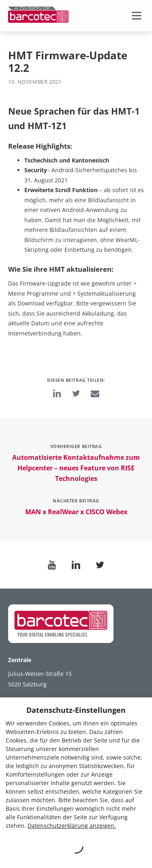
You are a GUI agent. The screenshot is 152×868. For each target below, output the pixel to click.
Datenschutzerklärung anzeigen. (72, 826)
